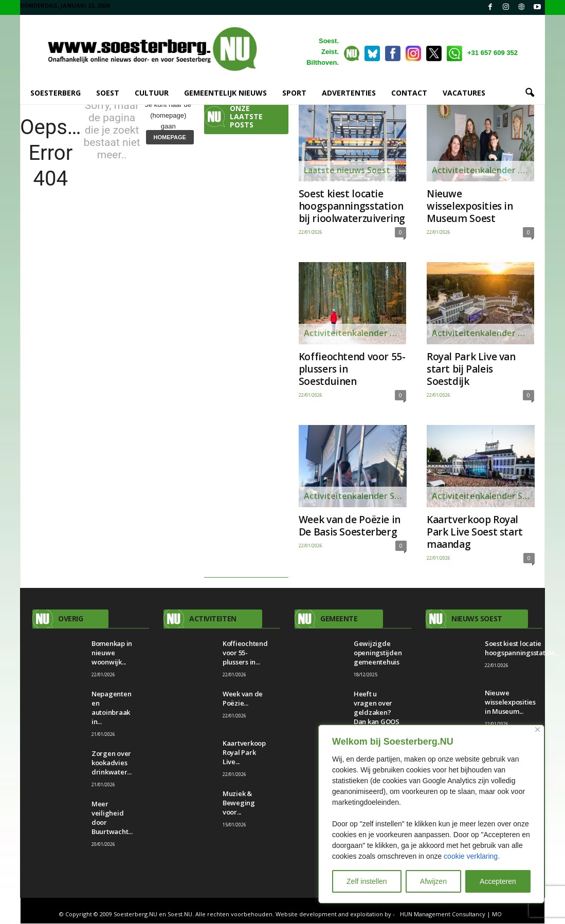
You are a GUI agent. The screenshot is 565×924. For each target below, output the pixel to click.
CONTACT (409, 93)
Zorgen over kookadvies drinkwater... (112, 763)
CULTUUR (152, 93)
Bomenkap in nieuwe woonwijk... (112, 653)
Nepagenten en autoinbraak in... (111, 708)
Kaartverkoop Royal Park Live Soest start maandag (475, 532)
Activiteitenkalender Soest (483, 171)
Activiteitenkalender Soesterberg (355, 334)
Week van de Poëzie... (243, 699)
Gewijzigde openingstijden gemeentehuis (378, 653)
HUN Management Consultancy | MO (451, 914)
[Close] (537, 729)
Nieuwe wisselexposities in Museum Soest (470, 207)
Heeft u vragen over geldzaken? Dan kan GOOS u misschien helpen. (377, 717)
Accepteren (498, 881)
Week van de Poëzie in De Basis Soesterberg (350, 526)
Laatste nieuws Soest (347, 171)
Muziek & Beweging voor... (239, 803)
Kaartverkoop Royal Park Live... (244, 753)
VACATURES (464, 93)
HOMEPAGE (170, 138)
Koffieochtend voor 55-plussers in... (245, 653)
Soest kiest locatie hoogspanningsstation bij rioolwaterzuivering (352, 207)
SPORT (294, 93)
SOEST (108, 93)
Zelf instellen (367, 881)
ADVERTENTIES (349, 93)
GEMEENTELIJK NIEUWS (225, 93)
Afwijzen (433, 881)
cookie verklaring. (472, 856)
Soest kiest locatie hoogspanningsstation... (522, 649)
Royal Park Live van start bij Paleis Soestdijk (471, 369)
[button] (530, 93)
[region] (431, 814)
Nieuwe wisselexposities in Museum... (510, 703)
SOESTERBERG (56, 93)
